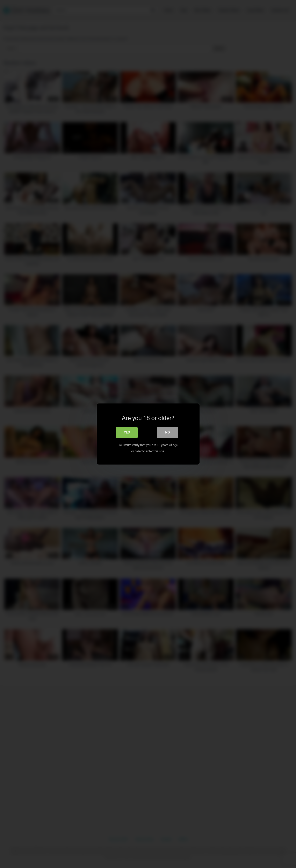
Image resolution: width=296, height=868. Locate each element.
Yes (127, 433)
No (167, 433)
